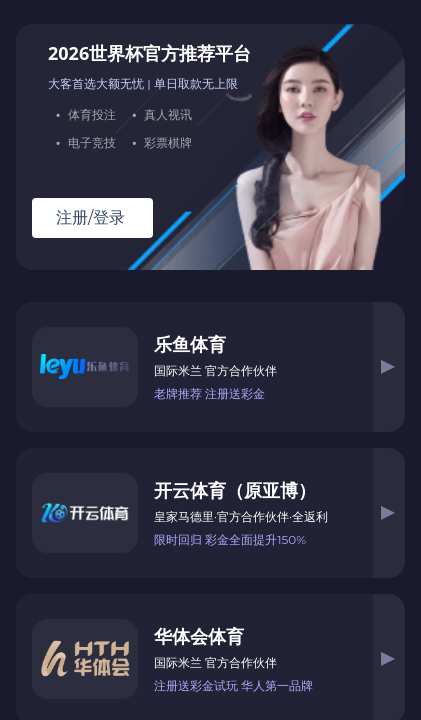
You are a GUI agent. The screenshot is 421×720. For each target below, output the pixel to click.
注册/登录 (91, 218)
